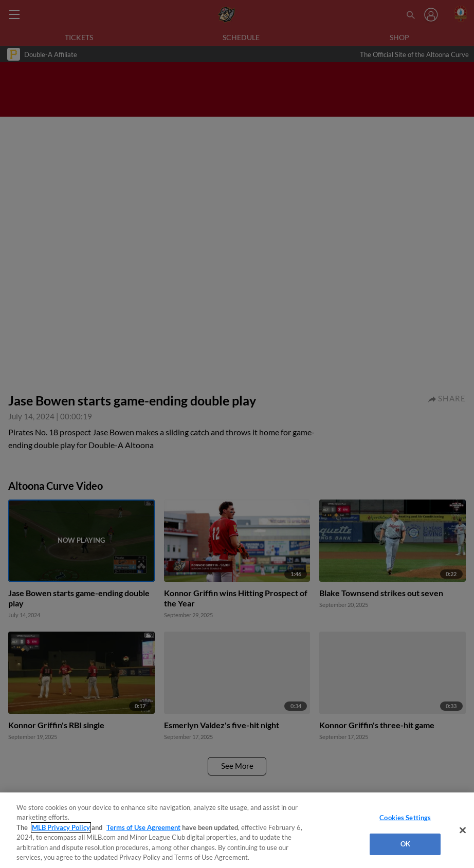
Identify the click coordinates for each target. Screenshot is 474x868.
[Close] (463, 830)
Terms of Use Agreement (143, 827)
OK (405, 844)
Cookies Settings (405, 818)
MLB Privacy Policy (61, 827)
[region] (237, 830)
